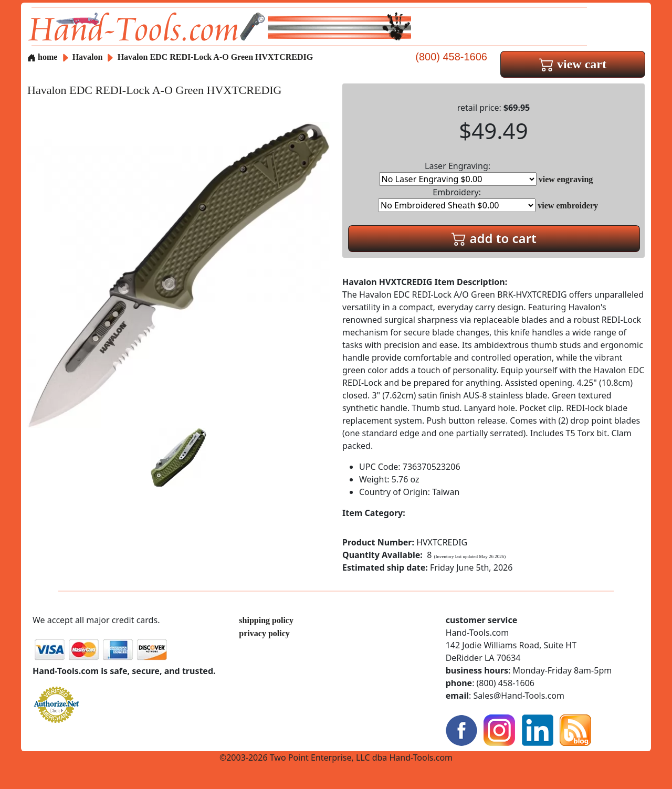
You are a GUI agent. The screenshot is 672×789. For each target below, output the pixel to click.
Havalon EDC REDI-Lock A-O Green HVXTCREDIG (216, 57)
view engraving (566, 179)
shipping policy (266, 620)
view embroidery (568, 206)
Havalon (89, 57)
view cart (573, 64)
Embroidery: (457, 199)
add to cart (494, 238)
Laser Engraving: (458, 173)
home (42, 57)
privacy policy (264, 633)
